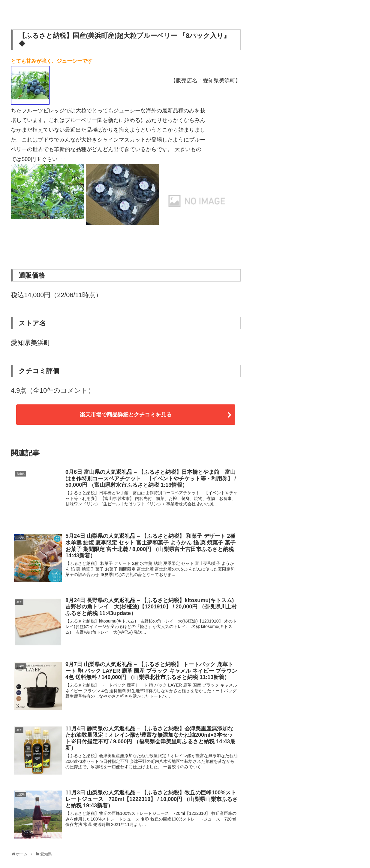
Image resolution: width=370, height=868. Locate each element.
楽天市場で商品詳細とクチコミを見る (126, 415)
